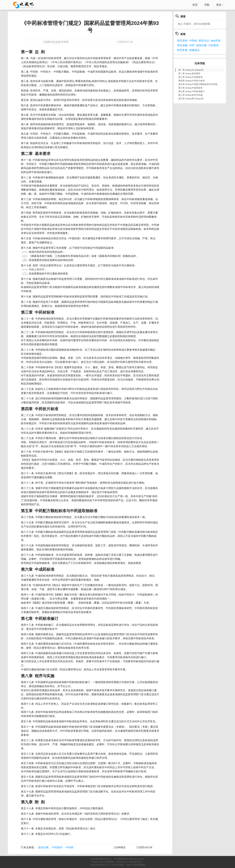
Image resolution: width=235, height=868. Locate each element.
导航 (207, 5)
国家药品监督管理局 (57, 42)
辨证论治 (204, 41)
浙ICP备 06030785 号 (101, 859)
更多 (220, 5)
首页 (195, 5)
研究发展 (182, 50)
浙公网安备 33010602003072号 (129, 859)
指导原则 (182, 41)
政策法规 (43, 847)
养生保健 (182, 45)
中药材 (70, 847)
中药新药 (57, 847)
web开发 (216, 41)
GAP (192, 45)
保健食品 (194, 50)
